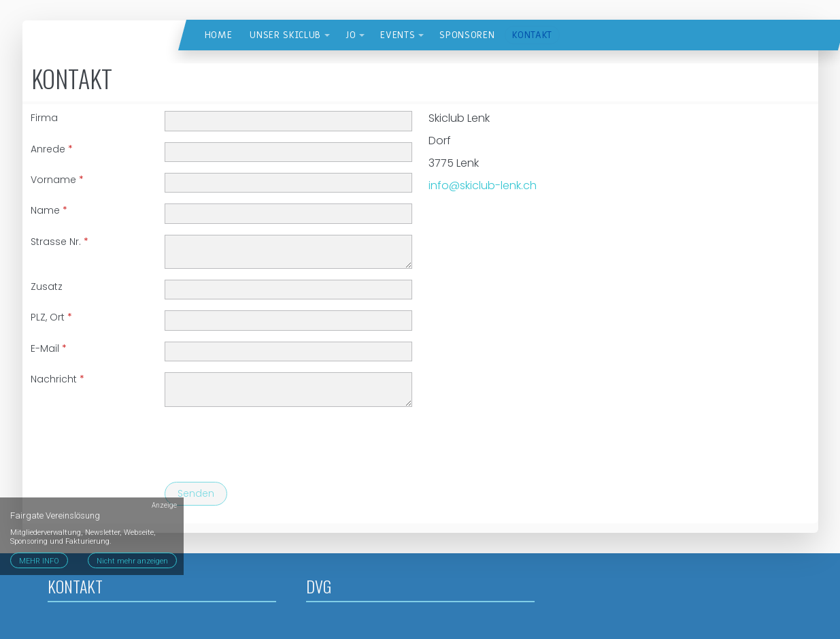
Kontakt (532, 35)
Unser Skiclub (285, 35)
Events (398, 35)
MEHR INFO (39, 561)
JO (351, 35)
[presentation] (268, 444)
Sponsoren (467, 35)
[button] (327, 35)
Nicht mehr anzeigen (132, 561)
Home (219, 35)
